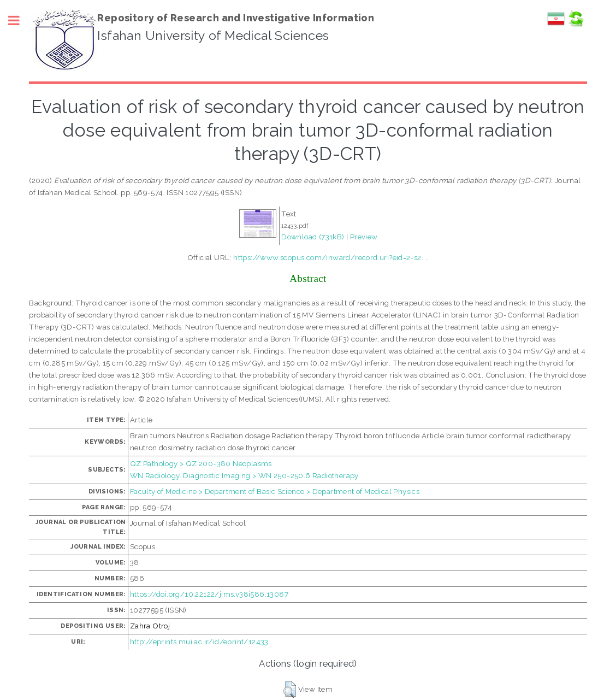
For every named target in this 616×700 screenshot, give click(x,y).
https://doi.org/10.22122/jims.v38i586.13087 (209, 594)
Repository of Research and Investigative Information (236, 18)
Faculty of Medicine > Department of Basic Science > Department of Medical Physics (275, 491)
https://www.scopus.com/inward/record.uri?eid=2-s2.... (331, 257)
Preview (364, 237)
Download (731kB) (313, 237)
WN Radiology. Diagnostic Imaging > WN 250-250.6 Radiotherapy (244, 475)
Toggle (20, 20)
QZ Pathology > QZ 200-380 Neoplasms (201, 463)
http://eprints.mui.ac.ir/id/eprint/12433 (199, 642)
